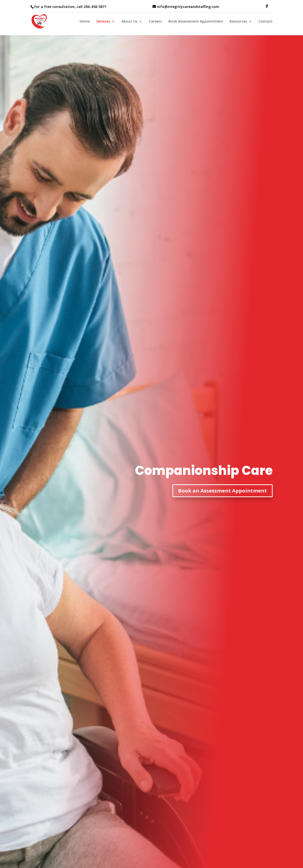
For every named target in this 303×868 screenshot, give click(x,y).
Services (103, 22)
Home (85, 22)
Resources (238, 22)
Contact (266, 22)
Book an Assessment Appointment (223, 491)
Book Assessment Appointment (196, 22)
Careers (155, 22)
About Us (129, 22)
